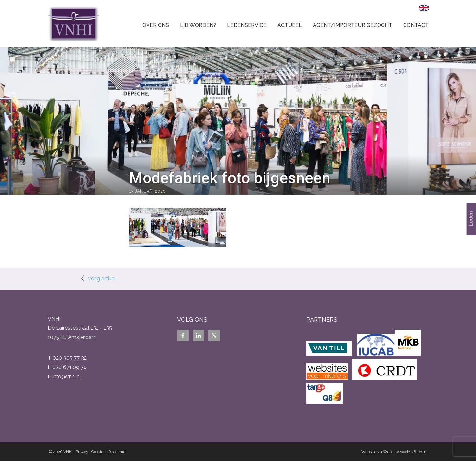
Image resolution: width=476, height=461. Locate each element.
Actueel (290, 25)
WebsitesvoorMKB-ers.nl (405, 452)
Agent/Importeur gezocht (353, 25)
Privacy (82, 452)
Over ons (156, 25)
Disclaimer (117, 452)
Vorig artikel (102, 278)
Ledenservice (247, 25)
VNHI (68, 452)
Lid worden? (198, 25)
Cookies (98, 452)
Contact (416, 25)
